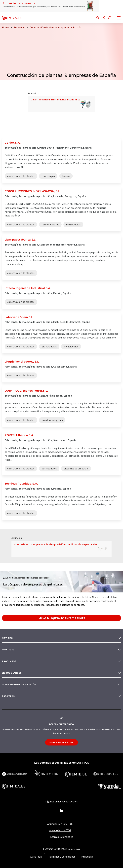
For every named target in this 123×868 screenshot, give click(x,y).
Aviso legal (36, 857)
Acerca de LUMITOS (60, 830)
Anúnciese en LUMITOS (60, 824)
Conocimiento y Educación (19, 684)
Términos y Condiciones (62, 857)
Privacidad (87, 857)
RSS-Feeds (8, 696)
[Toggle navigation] (119, 18)
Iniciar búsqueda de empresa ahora (62, 618)
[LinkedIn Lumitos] (62, 811)
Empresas (8, 650)
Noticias (7, 638)
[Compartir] (104, 18)
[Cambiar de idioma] (110, 18)
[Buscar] (98, 18)
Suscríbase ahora (61, 742)
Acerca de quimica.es (62, 837)
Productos (9, 661)
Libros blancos (12, 673)
